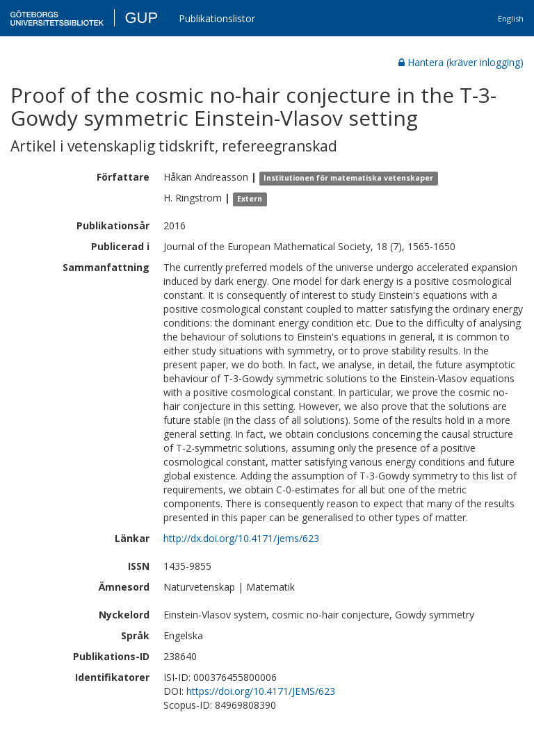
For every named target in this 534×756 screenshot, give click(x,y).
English (511, 18)
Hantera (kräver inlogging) (461, 62)
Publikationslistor (217, 18)
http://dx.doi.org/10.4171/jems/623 (241, 538)
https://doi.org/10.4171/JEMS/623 (261, 691)
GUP (141, 18)
